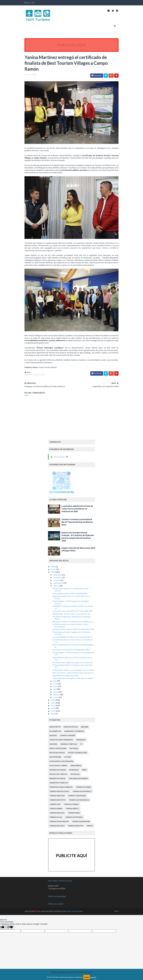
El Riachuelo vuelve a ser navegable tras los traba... (74, 684)
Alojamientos (55, 745)
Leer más (93, 977)
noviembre (58, 591)
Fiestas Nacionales (57, 766)
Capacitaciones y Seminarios (61, 753)
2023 (53, 714)
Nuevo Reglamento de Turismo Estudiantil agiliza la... (73, 660)
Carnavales (81, 753)
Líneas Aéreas (76, 779)
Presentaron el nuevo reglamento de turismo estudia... (71, 647)
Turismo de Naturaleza (59, 835)
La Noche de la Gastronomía (61, 775)
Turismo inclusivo (57, 839)
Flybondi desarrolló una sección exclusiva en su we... (72, 672)
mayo (56, 700)
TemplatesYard (43, 925)
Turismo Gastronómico (79, 814)
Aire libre (85, 741)
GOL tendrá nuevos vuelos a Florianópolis (70, 607)
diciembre (57, 589)
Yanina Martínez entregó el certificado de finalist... (73, 692)
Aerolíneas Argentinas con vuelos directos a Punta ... (71, 611)
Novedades (34, 26)
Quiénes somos (108, 26)
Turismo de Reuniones (81, 835)
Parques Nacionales (58, 784)
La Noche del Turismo (58, 779)
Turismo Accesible (83, 801)
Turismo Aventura (57, 809)
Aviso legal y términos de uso (60, 894)
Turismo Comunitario (77, 809)
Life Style (59, 26)
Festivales (74, 762)
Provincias (83, 26)
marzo (56, 706)
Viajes (95, 26)
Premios (25, 388)
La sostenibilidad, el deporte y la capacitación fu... (73, 651)
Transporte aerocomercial (61, 801)
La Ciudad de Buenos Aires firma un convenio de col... (73, 655)
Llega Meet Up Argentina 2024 (66, 689)
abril (55, 703)
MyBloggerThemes (71, 925)
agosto (56, 599)
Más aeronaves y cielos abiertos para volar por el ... (74, 687)
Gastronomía (55, 771)
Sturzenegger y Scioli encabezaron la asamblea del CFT (73, 667)
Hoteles (68, 771)
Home (24, 26)
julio (55, 695)
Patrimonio (74, 784)
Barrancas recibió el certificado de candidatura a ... (73, 635)
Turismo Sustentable (74, 831)
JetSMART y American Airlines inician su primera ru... (73, 621)
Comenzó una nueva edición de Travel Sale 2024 (73, 625)
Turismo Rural (36, 388)
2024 (53, 586)
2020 (53, 722)
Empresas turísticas (69, 758)
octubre (57, 594)
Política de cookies (56, 918)
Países (71, 26)
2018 (53, 727)
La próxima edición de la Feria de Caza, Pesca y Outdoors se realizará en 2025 (77, 522)
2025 (53, 583)
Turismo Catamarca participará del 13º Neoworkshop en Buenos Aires (77, 536)
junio (55, 697)
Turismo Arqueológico (59, 805)
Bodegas (53, 749)
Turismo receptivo (76, 839)
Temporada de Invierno (78, 792)
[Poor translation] (10, 941)
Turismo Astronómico (82, 805)
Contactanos (30, 33)
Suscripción (57, 33)
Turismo (47, 26)
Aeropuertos (55, 741)
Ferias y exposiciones (58, 762)
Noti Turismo (59, 471)
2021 (53, 719)
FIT (81, 758)
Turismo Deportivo (58, 814)
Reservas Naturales (57, 792)
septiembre (58, 597)
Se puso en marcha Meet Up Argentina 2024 (71, 663)
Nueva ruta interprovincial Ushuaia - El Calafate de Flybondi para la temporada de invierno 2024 (78, 550)
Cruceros (53, 758)
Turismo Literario (71, 818)
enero (56, 711)
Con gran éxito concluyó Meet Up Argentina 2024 (73, 643)
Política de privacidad (57, 910)
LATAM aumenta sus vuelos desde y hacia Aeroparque (70, 639)
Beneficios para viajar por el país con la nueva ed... (73, 676)
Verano (90, 839)
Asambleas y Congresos (74, 745)
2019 (53, 725)
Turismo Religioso (57, 827)
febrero (57, 708)
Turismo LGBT (55, 818)
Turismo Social (56, 831)
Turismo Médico (72, 822)
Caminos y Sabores (68, 749)
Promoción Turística (58, 788)
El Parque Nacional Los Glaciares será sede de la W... (73, 680)
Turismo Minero (56, 822)
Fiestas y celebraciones (77, 766)
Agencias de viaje (71, 741)
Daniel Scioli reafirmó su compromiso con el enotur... (70, 603)
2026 (53, 580)
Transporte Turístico (59, 796)
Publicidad (44, 33)
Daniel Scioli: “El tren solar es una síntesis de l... (72, 628)
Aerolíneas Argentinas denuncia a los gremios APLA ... (72, 631)
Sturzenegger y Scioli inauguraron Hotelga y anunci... (71, 616)
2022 (53, 716)
